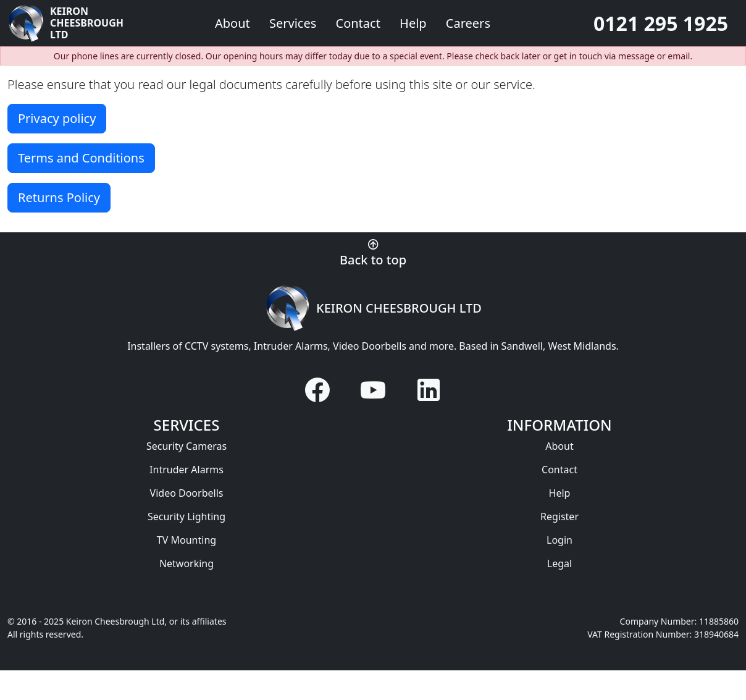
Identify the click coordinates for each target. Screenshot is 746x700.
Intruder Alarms (186, 470)
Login (559, 540)
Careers (468, 23)
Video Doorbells (187, 493)
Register (559, 517)
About (559, 446)
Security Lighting (186, 517)
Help (415, 23)
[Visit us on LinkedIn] (429, 390)
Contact (360, 23)
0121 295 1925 (661, 23)
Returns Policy (59, 197)
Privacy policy (57, 118)
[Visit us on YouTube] (373, 390)
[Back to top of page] (373, 252)
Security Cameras (186, 446)
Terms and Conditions (81, 158)
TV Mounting (186, 540)
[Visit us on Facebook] (317, 390)
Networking (186, 563)
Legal (559, 563)
